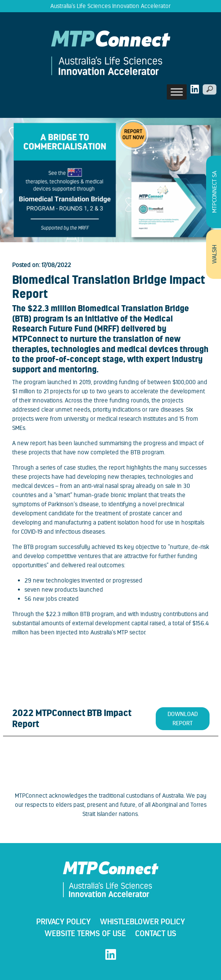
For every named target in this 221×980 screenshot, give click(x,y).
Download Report (183, 719)
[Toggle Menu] (177, 92)
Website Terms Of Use (85, 933)
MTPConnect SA (214, 192)
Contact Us (156, 933)
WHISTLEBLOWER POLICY (143, 921)
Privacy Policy (64, 921)
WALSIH (214, 254)
